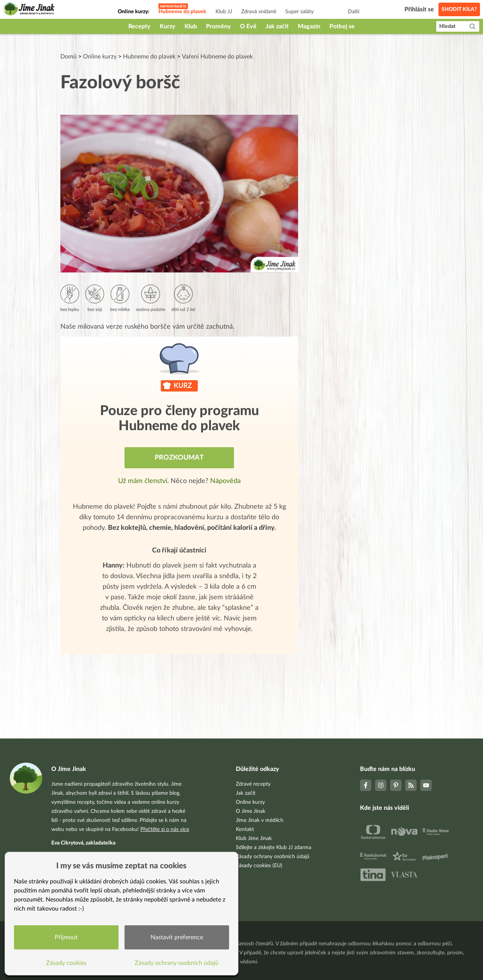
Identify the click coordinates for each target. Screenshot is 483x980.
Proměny (218, 26)
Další (354, 12)
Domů (68, 57)
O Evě (248, 26)
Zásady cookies (66, 963)
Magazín (309, 26)
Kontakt (245, 829)
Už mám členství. (144, 481)
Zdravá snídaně (259, 12)
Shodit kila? (459, 9)
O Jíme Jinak (251, 811)
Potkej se (342, 26)
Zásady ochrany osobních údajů (273, 857)
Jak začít (277, 26)
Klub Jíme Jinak (254, 838)
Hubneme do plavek (182, 12)
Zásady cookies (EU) (259, 866)
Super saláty (299, 12)
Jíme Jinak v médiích (260, 820)
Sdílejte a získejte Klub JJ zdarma (274, 848)
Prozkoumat (179, 458)
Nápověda (225, 481)
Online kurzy (100, 57)
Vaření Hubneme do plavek (217, 57)
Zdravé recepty (253, 784)
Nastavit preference (177, 937)
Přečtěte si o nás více (165, 829)
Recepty (139, 26)
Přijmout (66, 937)
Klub (191, 26)
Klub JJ (224, 12)
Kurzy (168, 26)
